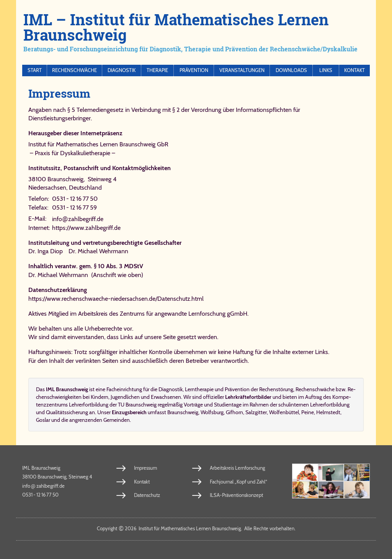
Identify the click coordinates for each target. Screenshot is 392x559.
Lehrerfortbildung (330, 405)
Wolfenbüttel (284, 412)
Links (326, 70)
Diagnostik (122, 70)
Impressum (145, 468)
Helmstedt (328, 412)
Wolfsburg (212, 412)
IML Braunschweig (41, 468)
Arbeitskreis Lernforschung (237, 468)
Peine (308, 412)
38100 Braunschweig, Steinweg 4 (72, 179)
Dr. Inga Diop (46, 251)
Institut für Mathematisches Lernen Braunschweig (92, 144)
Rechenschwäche (74, 70)
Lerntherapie (199, 389)
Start (35, 70)
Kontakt (354, 70)
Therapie (157, 70)
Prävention (194, 70)
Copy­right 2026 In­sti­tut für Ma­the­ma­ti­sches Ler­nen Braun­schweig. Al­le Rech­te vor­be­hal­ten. (196, 528)
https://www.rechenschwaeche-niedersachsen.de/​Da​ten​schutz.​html (116, 299)
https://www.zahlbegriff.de (86, 228)
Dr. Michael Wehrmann (98, 251)
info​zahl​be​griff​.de (78, 219)
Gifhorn (234, 412)
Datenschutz (147, 495)
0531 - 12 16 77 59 (74, 207)
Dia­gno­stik (171, 389)
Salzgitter (256, 412)
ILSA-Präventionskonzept (236, 495)
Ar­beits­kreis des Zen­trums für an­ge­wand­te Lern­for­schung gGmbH (163, 314)
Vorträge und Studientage (213, 405)
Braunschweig (183, 412)
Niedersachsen (47, 188)
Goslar (43, 420)
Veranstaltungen (242, 70)
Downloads (291, 70)
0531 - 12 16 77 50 (75, 199)
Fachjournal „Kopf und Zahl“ (238, 482)
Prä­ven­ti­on (237, 389)
